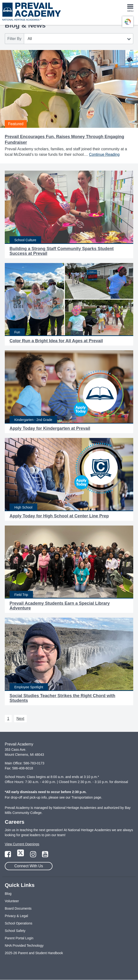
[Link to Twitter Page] (21, 856)
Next (20, 719)
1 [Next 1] (8, 719)
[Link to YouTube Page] (45, 856)
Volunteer (12, 901)
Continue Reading (104, 154)
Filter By (14, 39)
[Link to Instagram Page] (34, 856)
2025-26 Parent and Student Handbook (34, 953)
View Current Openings (22, 844)
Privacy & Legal (16, 916)
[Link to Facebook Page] (8, 856)
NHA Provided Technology (24, 946)
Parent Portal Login (19, 938)
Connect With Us (29, 866)
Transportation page (86, 797)
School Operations (19, 923)
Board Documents (18, 908)
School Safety (15, 931)
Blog (8, 894)
